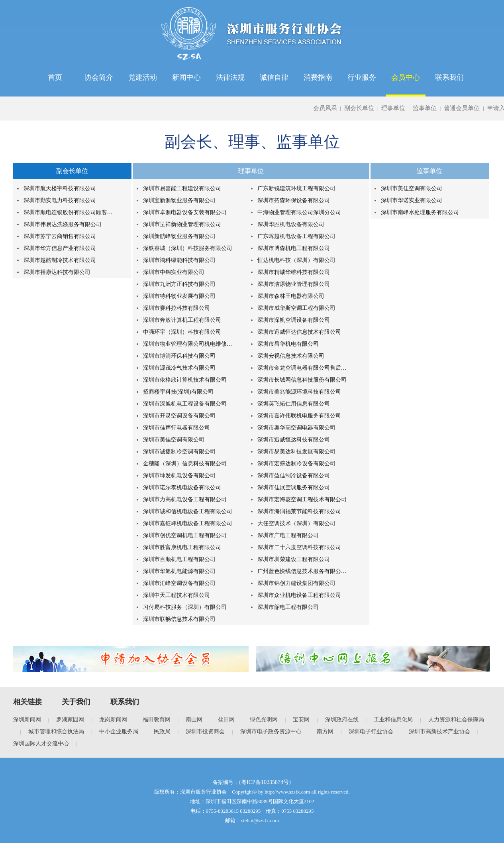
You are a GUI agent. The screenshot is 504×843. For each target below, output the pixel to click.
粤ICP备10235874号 (265, 782)
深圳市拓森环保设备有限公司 (294, 200)
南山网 (194, 720)
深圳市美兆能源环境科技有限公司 (299, 392)
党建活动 (143, 77)
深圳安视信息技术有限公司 (291, 356)
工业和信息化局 (393, 720)
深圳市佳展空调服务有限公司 (294, 487)
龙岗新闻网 (113, 720)
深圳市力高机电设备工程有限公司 (185, 499)
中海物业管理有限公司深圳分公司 (299, 212)
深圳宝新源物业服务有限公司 (179, 200)
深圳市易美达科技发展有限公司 (296, 452)
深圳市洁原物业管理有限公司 (294, 284)
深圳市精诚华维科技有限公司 (294, 272)
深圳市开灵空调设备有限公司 (179, 416)
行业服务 (362, 77)
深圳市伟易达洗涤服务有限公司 (63, 224)
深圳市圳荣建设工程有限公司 (294, 559)
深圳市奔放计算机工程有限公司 (182, 320)
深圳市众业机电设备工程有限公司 (299, 595)
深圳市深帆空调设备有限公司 (294, 320)
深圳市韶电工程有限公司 (288, 607)
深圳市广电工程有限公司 (288, 535)
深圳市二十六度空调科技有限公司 (299, 547)
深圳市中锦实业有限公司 (174, 272)
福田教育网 (157, 720)
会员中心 (406, 77)
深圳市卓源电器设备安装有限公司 (185, 212)
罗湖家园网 (70, 720)
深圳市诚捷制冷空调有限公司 (179, 452)
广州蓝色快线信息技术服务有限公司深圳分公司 (303, 571)
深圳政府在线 (342, 720)
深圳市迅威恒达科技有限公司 (294, 440)
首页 (55, 77)
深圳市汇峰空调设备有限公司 (179, 583)
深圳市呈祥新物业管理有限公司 (182, 224)
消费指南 (318, 77)
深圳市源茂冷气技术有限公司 (179, 368)
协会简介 (99, 77)
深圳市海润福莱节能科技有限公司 (299, 511)
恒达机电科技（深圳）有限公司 (296, 260)
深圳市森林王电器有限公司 (291, 296)
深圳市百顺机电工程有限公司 (179, 559)
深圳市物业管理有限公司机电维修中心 (189, 344)
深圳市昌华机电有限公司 (288, 344)
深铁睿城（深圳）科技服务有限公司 (188, 248)
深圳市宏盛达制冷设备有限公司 (296, 464)
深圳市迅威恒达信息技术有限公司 (299, 332)
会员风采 (325, 108)
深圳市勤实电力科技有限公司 (60, 200)
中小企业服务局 (119, 732)
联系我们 (449, 77)
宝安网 (301, 720)
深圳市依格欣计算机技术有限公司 (185, 380)
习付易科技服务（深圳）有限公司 (185, 607)
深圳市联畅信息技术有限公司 (179, 619)
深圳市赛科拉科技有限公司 (176, 308)
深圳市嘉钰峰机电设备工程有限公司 (188, 523)
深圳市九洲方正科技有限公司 (179, 284)
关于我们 (76, 702)
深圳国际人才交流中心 (41, 744)
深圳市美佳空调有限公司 (174, 440)
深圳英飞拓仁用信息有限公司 (294, 404)
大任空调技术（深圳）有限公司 (296, 523)
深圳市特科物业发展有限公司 (179, 296)
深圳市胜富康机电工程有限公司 (182, 547)
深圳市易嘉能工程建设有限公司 (182, 188)
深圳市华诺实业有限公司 (412, 200)
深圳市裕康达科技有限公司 (57, 272)
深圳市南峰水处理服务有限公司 (420, 212)
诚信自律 (274, 77)
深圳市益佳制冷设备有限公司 (294, 476)
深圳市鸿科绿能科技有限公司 (179, 260)
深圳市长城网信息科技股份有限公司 (302, 380)
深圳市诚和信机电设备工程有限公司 (188, 511)
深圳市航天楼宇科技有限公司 (60, 188)
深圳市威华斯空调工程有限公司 (296, 308)
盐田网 (226, 720)
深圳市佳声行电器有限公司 (176, 428)
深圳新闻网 (27, 720)
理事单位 (393, 108)
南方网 (325, 732)
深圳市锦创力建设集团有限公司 (296, 583)
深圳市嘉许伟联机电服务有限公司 (299, 416)
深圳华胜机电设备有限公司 (291, 224)
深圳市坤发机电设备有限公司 (179, 476)
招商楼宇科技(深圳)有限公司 (178, 392)
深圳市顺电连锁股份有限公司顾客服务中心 (69, 212)
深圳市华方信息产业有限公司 (60, 248)
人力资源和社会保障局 (456, 720)
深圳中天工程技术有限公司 (176, 595)
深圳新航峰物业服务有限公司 (179, 236)
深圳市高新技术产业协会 (439, 732)
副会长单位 (359, 108)
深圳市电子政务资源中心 (271, 732)
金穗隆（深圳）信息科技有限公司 (185, 464)
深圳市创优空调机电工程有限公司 (185, 535)
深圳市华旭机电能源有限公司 (179, 571)
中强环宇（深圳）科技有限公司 (182, 332)
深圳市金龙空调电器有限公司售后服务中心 (303, 368)
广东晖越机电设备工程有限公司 (296, 236)
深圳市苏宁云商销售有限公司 (60, 236)
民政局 (162, 732)
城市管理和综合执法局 (56, 732)
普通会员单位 (462, 108)
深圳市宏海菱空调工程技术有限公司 (302, 499)
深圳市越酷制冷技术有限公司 (60, 260)
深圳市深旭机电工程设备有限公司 (185, 404)
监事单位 (425, 108)
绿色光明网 (264, 720)
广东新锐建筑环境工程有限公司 (296, 188)
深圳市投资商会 (205, 732)
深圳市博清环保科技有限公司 (179, 356)
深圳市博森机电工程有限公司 (294, 248)
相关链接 (27, 702)
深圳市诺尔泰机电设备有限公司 (182, 487)
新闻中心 (186, 77)
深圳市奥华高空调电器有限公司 (296, 428)
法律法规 (230, 77)
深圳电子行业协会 (371, 732)
